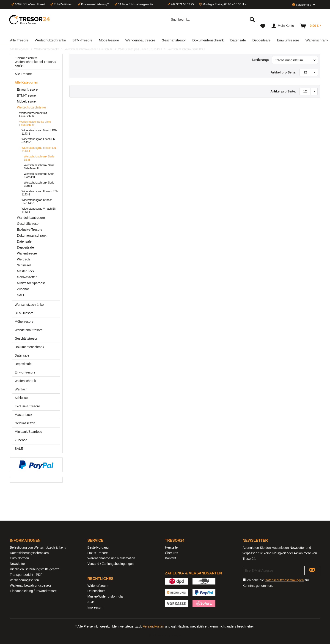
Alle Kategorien (26, 82)
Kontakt (170, 558)
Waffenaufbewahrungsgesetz (31, 585)
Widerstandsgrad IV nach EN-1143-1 (37, 202)
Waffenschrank (25, 381)
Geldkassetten (27, 277)
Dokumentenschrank (32, 235)
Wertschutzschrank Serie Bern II (39, 184)
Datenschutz (96, 591)
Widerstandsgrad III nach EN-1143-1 (40, 193)
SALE (21, 295)
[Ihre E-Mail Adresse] (274, 571)
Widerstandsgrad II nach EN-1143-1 (39, 149)
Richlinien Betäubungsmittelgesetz (34, 569)
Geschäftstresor (28, 224)
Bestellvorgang (98, 547)
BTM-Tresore (26, 95)
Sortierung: (260, 60)
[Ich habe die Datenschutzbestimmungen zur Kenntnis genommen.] (244, 580)
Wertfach (23, 259)
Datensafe (24, 241)
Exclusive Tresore (27, 406)
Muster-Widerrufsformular (106, 596)
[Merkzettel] (263, 26)
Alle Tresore (23, 74)
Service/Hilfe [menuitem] (302, 5)
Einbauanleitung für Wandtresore (33, 591)
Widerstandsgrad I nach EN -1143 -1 (38, 141)
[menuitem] (213, 21)
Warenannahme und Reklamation (111, 558)
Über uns (172, 553)
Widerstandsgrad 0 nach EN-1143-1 (39, 132)
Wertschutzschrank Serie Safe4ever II (39, 167)
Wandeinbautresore (31, 218)
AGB (91, 602)
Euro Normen (19, 558)
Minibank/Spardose (28, 432)
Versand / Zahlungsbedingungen (111, 564)
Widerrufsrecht (98, 586)
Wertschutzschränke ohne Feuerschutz (35, 123)
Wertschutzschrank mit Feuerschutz (33, 115)
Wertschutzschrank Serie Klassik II (39, 176)
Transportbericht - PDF (26, 575)
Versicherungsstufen (24, 580)
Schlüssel (24, 265)
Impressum (95, 607)
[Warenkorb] (311, 26)
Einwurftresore (27, 89)
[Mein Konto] (283, 26)
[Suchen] (252, 19)
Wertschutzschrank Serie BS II (39, 158)
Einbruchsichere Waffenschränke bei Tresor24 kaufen (36, 62)
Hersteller (172, 547)
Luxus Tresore (98, 553)
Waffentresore (27, 253)
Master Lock (26, 271)
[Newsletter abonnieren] (312, 571)
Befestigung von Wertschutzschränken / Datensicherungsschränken (38, 550)
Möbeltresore (26, 101)
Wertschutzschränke (32, 107)
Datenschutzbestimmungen (284, 580)
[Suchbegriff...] (213, 19)
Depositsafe (25, 247)
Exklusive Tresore (30, 230)
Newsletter (17, 564)
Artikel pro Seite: (283, 72)
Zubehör (23, 289)
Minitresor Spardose (31, 283)
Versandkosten (153, 626)
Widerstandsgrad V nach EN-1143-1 (39, 210)
